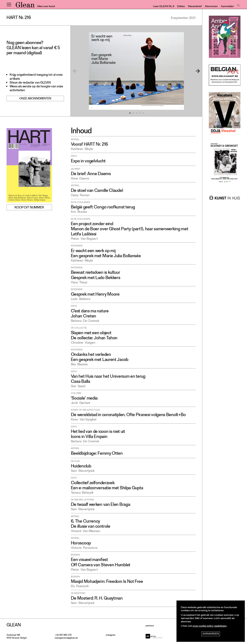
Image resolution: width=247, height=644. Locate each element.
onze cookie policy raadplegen (210, 626)
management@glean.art (66, 638)
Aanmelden (227, 7)
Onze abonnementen (35, 99)
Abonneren (211, 7)
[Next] (193, 71)
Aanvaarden (211, 634)
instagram (111, 635)
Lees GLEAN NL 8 (164, 7)
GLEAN (25, 6)
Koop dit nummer (29, 208)
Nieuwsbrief (195, 7)
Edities (181, 7)
